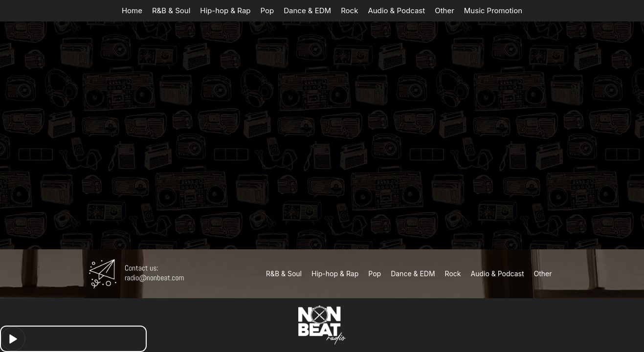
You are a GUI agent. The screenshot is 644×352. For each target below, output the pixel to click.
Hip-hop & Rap (225, 11)
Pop (267, 11)
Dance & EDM (307, 11)
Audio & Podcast (396, 11)
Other (444, 11)
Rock (349, 11)
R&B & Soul (171, 11)
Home (132, 11)
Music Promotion (493, 11)
